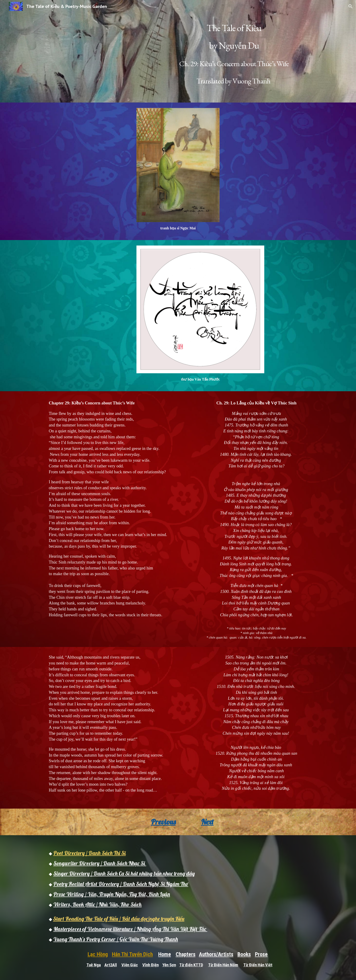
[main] (234, 51)
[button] (351, 6)
